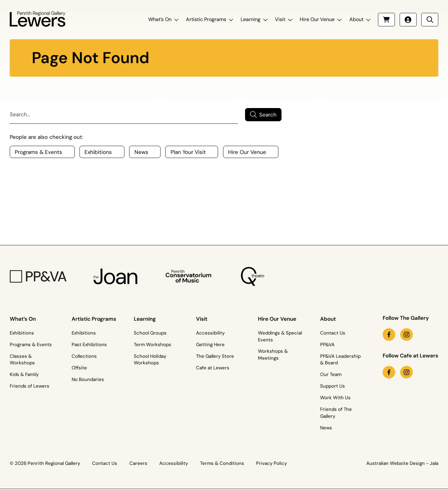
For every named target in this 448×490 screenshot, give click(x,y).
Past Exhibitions (89, 345)
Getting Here (210, 345)
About (356, 19)
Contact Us (333, 333)
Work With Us (335, 398)
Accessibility (210, 333)
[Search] (124, 115)
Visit (280, 19)
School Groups (150, 333)
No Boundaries (88, 379)
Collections (84, 356)
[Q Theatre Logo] (252, 276)
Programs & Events (31, 345)
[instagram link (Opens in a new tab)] (407, 335)
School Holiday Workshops (150, 360)
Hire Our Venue (317, 19)
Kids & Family (24, 374)
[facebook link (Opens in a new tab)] (389, 335)
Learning (251, 19)
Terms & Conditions (222, 463)
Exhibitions (22, 333)
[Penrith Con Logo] (189, 277)
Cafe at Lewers (213, 368)
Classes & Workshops (22, 360)
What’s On (160, 19)
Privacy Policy (271, 463)
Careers (138, 463)
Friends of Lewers (30, 386)
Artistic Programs (206, 19)
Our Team (331, 374)
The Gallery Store (215, 356)
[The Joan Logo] (115, 277)
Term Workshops (153, 345)
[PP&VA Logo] (38, 277)
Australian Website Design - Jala (402, 463)
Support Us (333, 386)
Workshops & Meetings (273, 355)
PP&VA (327, 345)
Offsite (79, 368)
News (326, 428)
